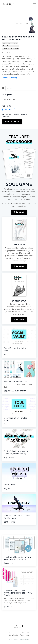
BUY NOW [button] (19, 212)
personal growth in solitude (11, 49)
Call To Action (12, 122)
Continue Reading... (10, 78)
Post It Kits (24, 635)
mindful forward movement (11, 46)
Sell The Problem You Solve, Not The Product (18, 38)
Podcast (12, 633)
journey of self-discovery (10, 43)
